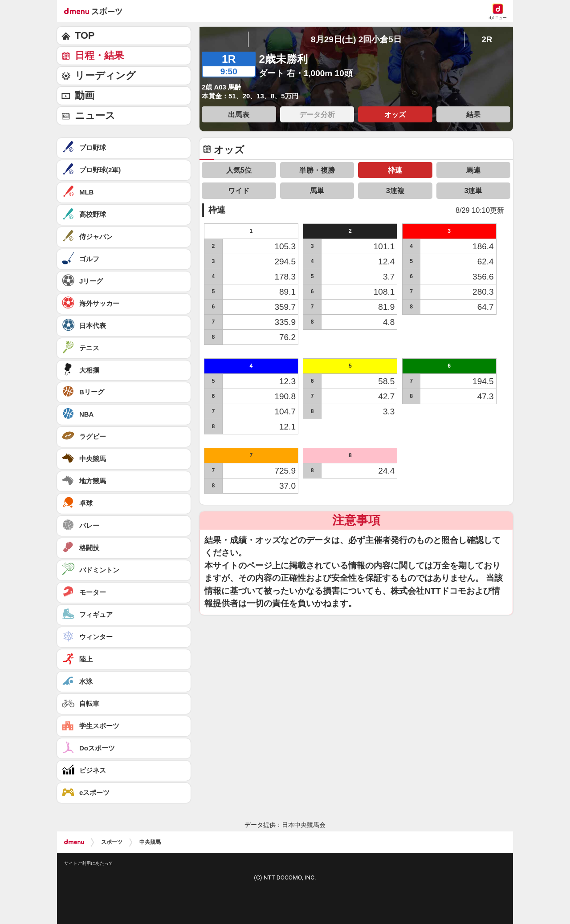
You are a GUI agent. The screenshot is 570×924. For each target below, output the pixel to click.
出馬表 (239, 114)
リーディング (105, 75)
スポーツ (112, 842)
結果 (473, 114)
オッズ (395, 114)
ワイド (239, 190)
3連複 (395, 190)
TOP (85, 35)
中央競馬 (150, 842)
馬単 (317, 190)
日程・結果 (99, 55)
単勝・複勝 (317, 170)
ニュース (95, 115)
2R (487, 39)
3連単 (473, 190)
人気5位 (239, 170)
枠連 (395, 170)
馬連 (473, 170)
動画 (85, 95)
